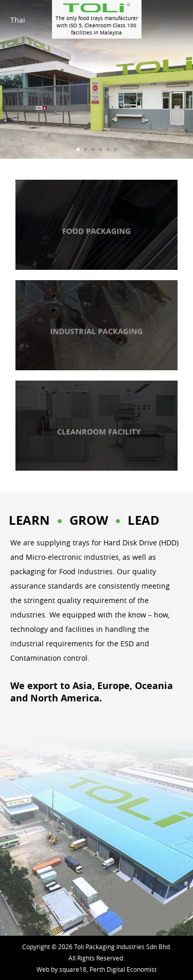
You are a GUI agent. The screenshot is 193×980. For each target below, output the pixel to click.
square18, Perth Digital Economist (108, 969)
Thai (18, 20)
